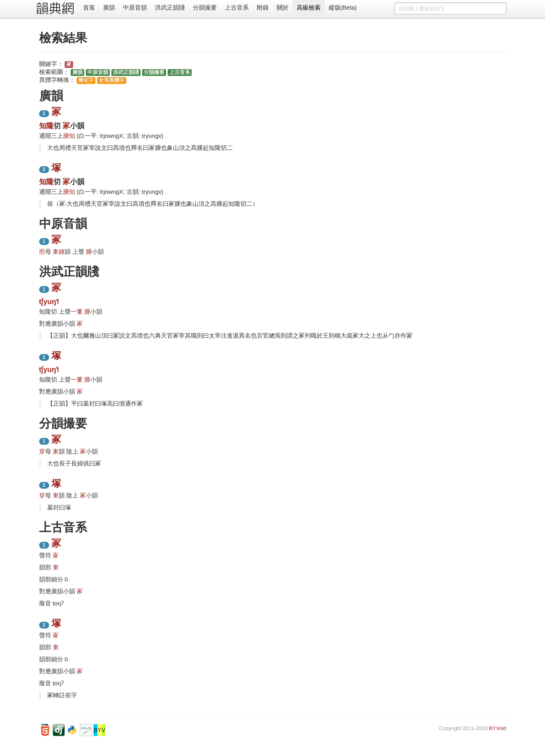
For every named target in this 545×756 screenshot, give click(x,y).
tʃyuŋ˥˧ (49, 302)
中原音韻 (135, 7)
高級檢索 (309, 7)
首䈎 (89, 7)
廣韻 (109, 7)
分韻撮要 (205, 7)
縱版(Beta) (343, 7)
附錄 (263, 7)
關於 (283, 7)
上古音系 (237, 7)
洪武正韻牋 (170, 7)
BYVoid (498, 728)
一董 (77, 311)
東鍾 (59, 252)
